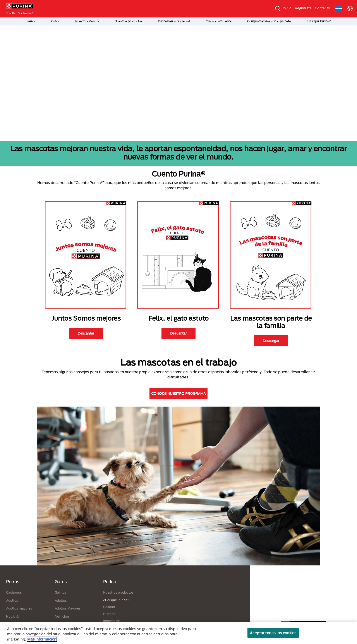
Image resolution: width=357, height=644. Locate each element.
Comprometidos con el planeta (269, 21)
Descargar (86, 333)
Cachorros (14, 592)
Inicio (287, 8)
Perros (31, 21)
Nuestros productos (128, 21)
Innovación (112, 621)
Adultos (12, 600)
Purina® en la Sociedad (174, 21)
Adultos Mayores (68, 608)
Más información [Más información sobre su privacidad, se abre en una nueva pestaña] (42, 639)
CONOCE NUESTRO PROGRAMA (178, 393)
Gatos (55, 21)
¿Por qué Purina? (319, 21)
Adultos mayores (19, 608)
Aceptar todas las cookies (273, 633)
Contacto (323, 8)
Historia (109, 614)
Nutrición (13, 616)
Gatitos (61, 592)
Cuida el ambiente (219, 21)
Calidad (109, 607)
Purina (110, 582)
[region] (178, 633)
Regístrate (303, 8)
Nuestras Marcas (87, 21)
